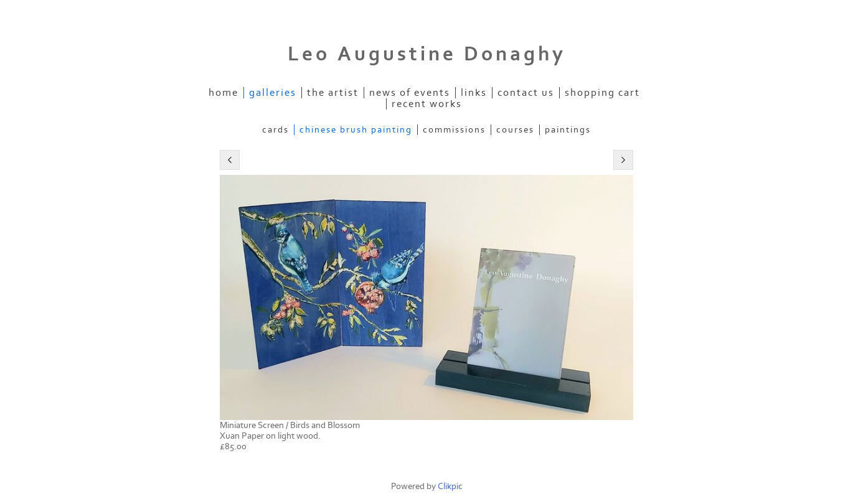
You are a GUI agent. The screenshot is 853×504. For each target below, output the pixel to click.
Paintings (568, 130)
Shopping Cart (602, 93)
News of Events (410, 93)
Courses (515, 130)
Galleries (273, 93)
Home (224, 93)
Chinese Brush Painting (356, 130)
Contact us (526, 93)
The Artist (333, 93)
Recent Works (427, 104)
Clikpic (450, 486)
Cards (276, 130)
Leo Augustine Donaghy (427, 54)
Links (474, 93)
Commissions (454, 130)
